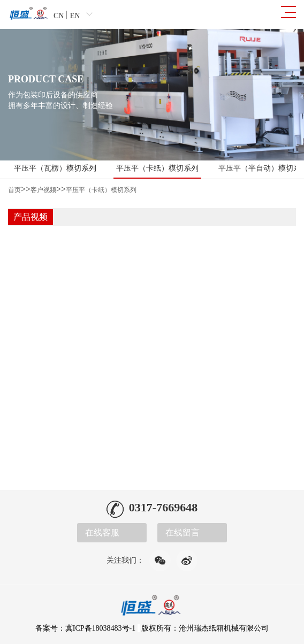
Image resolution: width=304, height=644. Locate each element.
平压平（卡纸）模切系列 (157, 168)
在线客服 (102, 532)
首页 (14, 190)
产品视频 (31, 217)
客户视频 (43, 190)
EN (75, 16)
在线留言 (183, 532)
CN (59, 16)
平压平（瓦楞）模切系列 (55, 168)
